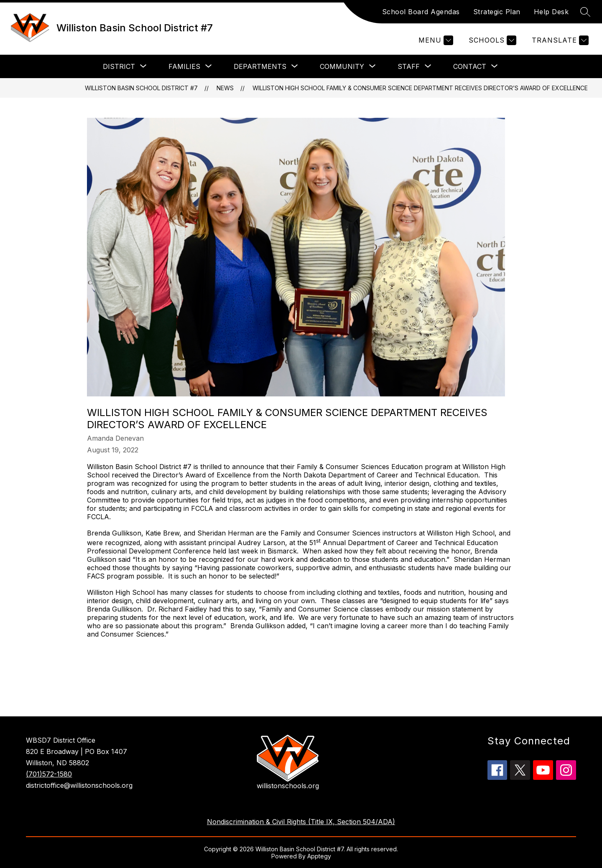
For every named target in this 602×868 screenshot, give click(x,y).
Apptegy (319, 856)
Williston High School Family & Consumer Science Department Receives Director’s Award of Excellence (420, 88)
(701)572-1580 (49, 774)
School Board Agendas (421, 12)
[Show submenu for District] (119, 66)
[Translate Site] (559, 40)
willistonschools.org (288, 786)
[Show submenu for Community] (342, 66)
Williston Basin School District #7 (141, 88)
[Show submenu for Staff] (409, 66)
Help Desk (551, 12)
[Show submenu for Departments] (260, 66)
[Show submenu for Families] (184, 66)
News (225, 88)
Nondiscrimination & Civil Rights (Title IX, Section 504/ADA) (301, 822)
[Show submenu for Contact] (470, 66)
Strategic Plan (497, 12)
